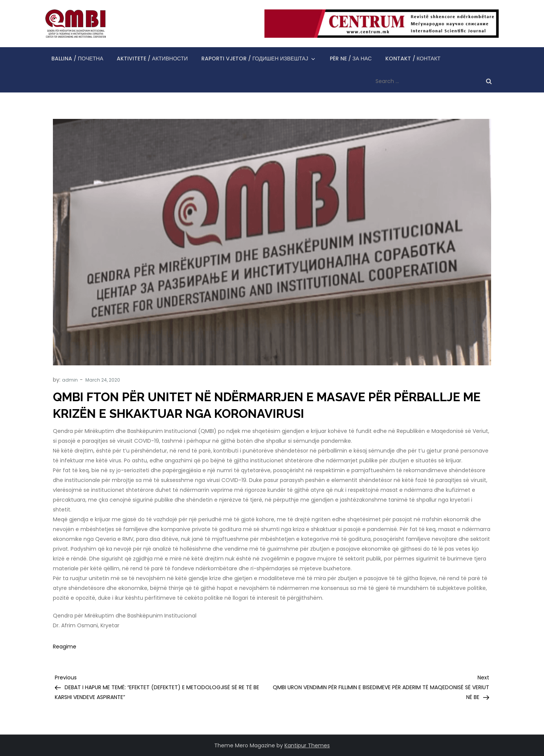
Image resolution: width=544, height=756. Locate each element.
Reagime (65, 647)
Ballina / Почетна (77, 59)
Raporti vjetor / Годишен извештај (259, 59)
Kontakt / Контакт (413, 59)
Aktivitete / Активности (152, 59)
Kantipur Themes (307, 745)
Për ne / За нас (351, 59)
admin (70, 380)
